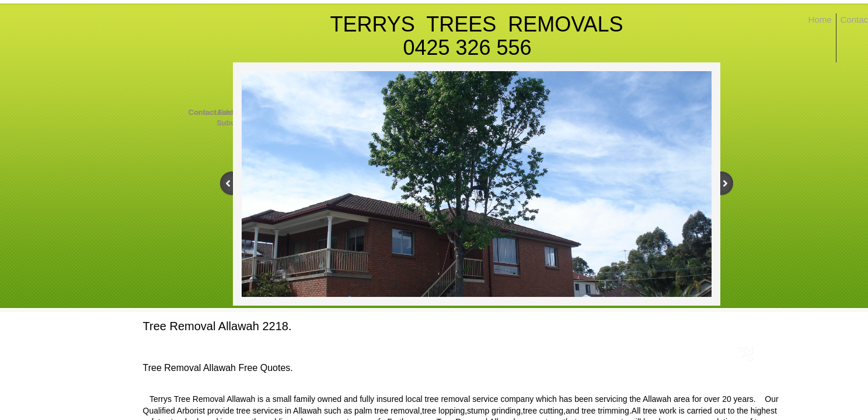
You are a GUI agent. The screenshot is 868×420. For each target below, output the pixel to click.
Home (820, 20)
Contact (203, 112)
